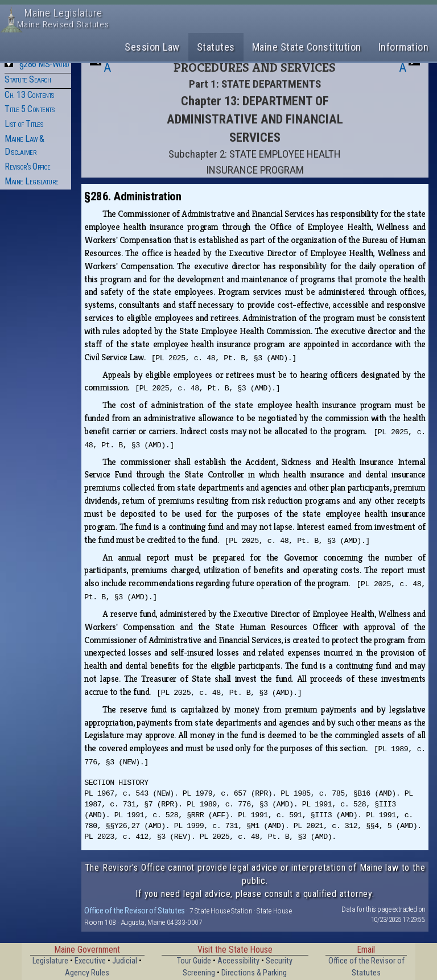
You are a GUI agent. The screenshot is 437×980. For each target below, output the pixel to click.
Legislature (50, 961)
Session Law (152, 47)
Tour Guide (194, 961)
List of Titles (24, 124)
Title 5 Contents (29, 109)
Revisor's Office (27, 166)
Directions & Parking (254, 973)
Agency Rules (87, 973)
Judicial (125, 961)
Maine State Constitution (307, 47)
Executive (90, 961)
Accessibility (238, 961)
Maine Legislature (32, 181)
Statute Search (28, 79)
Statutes (216, 47)
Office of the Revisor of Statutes (135, 911)
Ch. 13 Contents (29, 95)
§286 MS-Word (44, 64)
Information (404, 47)
